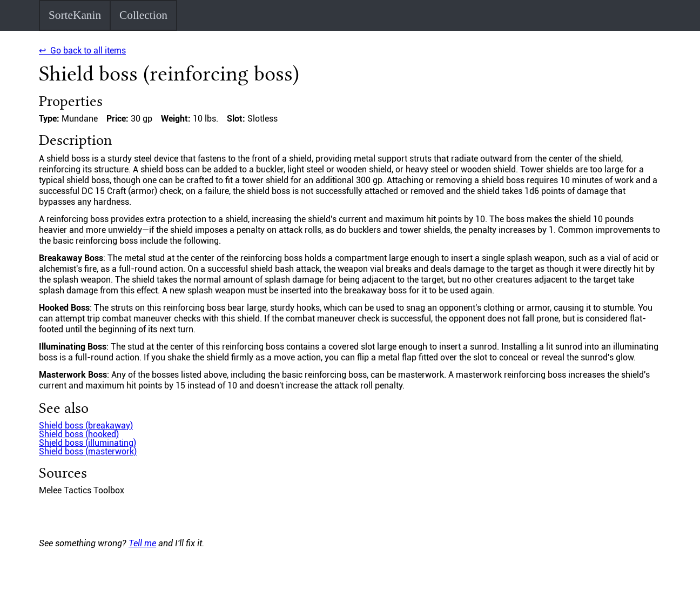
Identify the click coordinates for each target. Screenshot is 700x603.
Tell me (142, 543)
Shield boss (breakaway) (86, 426)
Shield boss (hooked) (79, 434)
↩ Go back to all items (82, 51)
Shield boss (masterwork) (88, 451)
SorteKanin (75, 15)
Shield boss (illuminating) (87, 443)
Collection (143, 15)
